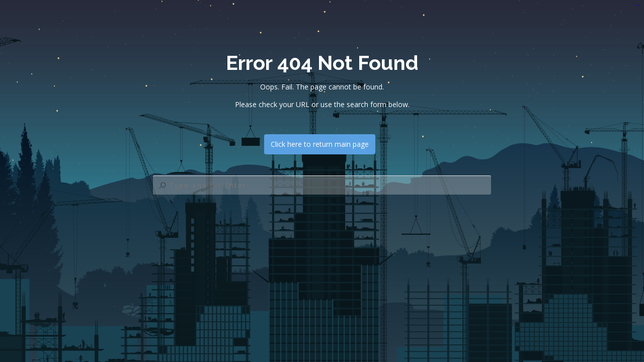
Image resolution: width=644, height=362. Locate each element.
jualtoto (638, 5)
